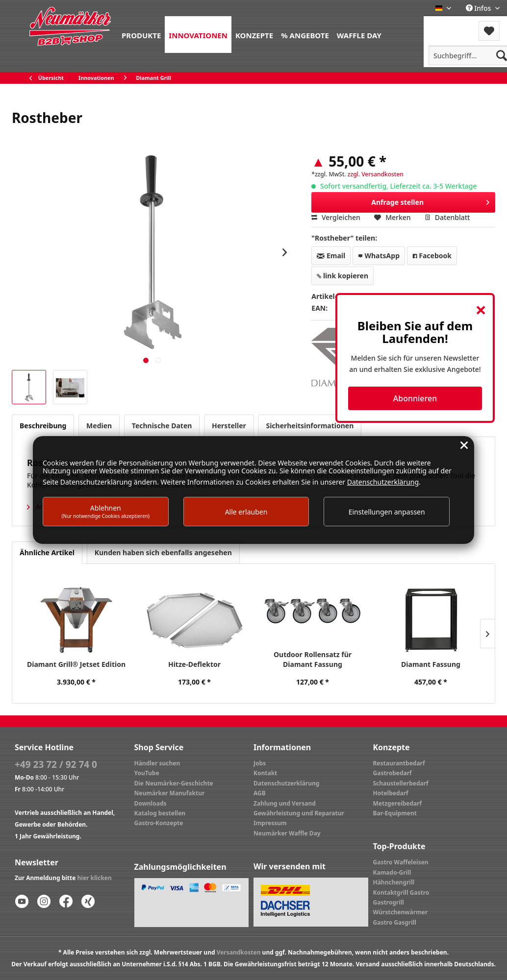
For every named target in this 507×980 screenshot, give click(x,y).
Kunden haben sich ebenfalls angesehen (163, 552)
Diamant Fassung (431, 664)
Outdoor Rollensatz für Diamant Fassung (313, 659)
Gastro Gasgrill (395, 922)
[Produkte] (141, 35)
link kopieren (342, 276)
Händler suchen (157, 763)
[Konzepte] (254, 35)
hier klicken (95, 878)
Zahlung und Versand (285, 803)
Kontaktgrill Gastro (401, 893)
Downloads (151, 803)
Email (331, 256)
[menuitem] (141, 35)
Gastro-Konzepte (159, 823)
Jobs (260, 763)
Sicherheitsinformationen (310, 426)
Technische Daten (162, 426)
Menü (450, 25)
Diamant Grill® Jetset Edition (76, 664)
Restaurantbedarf (399, 763)
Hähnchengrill (394, 882)
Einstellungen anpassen (387, 512)
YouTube (147, 773)
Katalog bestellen (160, 813)
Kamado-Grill (392, 872)
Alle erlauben (246, 512)
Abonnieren (415, 398)
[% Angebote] (305, 35)
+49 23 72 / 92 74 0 (56, 764)
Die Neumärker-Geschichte (174, 783)
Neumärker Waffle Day (287, 833)
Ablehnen (106, 511)
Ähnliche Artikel (47, 552)
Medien (99, 426)
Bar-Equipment (395, 813)
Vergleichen (336, 217)
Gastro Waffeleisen (401, 862)
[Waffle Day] (359, 35)
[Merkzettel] (489, 31)
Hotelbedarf (391, 793)
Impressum (270, 823)
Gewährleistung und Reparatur (299, 813)
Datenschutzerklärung (286, 783)
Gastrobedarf (393, 773)
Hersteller (229, 426)
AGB (260, 793)
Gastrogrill (389, 902)
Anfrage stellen (430, 201)
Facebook (432, 256)
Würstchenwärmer (401, 912)
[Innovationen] (198, 35)
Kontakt (265, 773)
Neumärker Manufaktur (170, 793)
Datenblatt (447, 217)
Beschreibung (43, 426)
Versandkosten (239, 952)
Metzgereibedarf (398, 803)
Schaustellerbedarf (401, 783)
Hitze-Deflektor (194, 664)
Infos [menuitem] (479, 8)
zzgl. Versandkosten (376, 174)
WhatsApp (379, 256)
